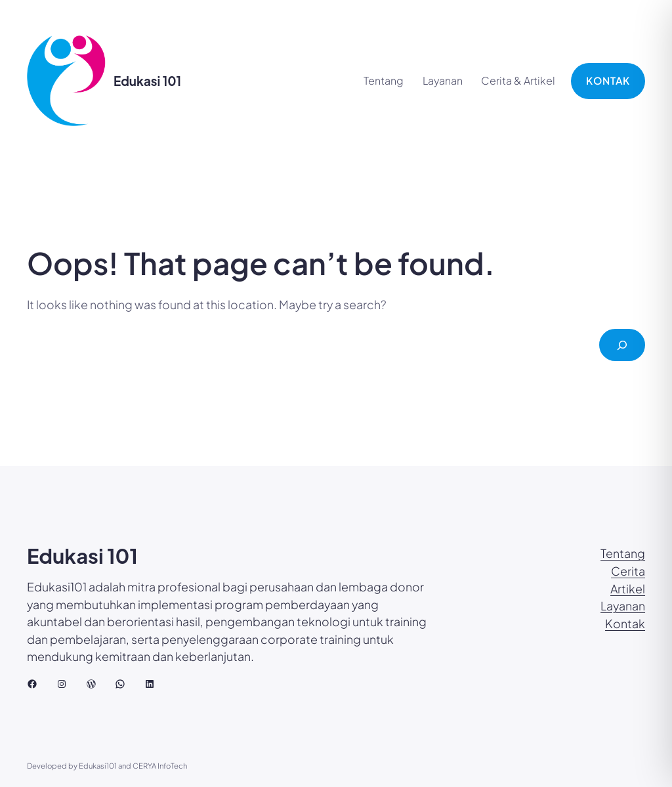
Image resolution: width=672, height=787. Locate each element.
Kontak (625, 624)
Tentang (623, 553)
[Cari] (622, 345)
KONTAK (608, 80)
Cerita (628, 571)
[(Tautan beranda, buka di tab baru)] (66, 81)
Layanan (623, 606)
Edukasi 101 (147, 81)
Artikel (628, 589)
